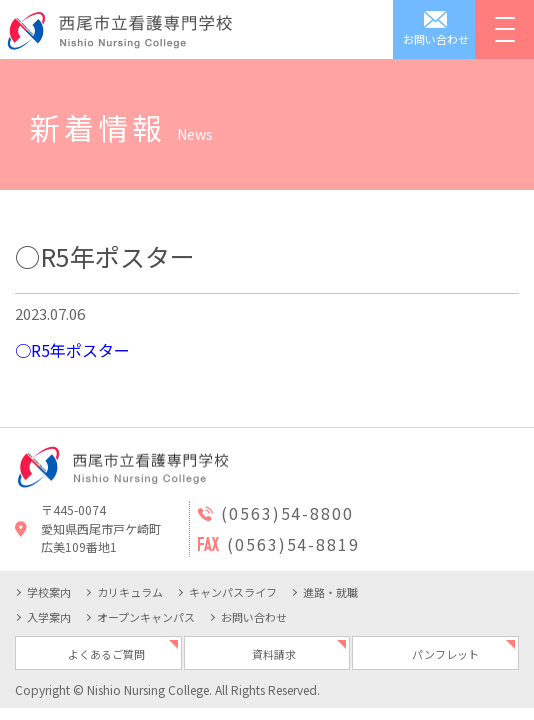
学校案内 (49, 592)
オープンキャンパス (146, 617)
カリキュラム (130, 592)
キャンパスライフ (233, 592)
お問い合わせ (254, 617)
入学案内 (49, 617)
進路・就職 (330, 592)
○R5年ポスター (72, 350)
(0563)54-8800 (287, 513)
